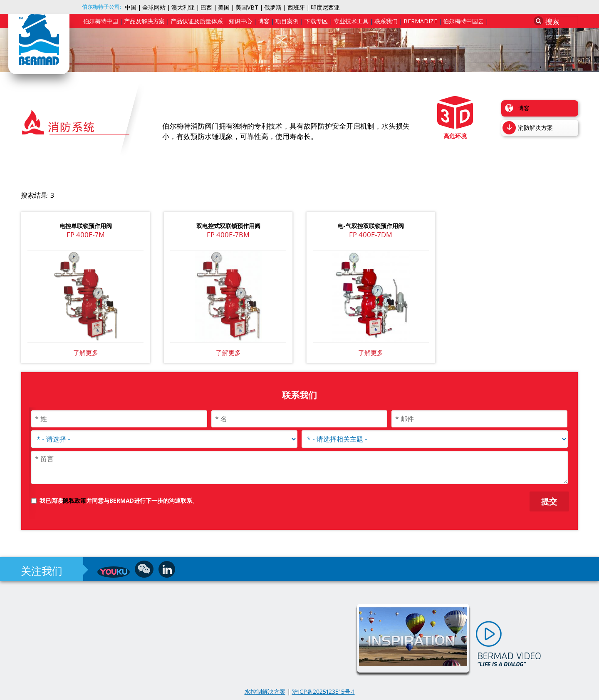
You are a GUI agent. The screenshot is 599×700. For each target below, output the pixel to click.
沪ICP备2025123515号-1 (323, 691)
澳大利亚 (183, 7)
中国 (131, 7)
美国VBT (247, 7)
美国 (224, 7)
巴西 (206, 7)
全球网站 (154, 7)
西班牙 (296, 7)
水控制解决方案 (265, 691)
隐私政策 (74, 500)
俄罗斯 (273, 7)
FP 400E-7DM (371, 235)
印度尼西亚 (325, 7)
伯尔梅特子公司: (101, 7)
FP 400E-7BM (228, 235)
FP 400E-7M (86, 235)
